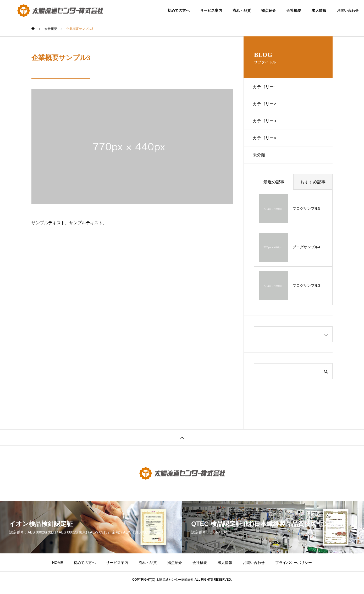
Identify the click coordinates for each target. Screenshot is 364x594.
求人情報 (319, 10)
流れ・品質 (242, 10)
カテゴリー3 (266, 124)
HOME (58, 569)
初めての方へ (179, 10)
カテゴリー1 (266, 87)
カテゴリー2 (266, 106)
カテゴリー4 (266, 142)
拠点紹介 (269, 10)
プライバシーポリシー (294, 569)
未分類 (260, 161)
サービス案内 (211, 10)
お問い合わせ (348, 10)
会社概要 (294, 10)
